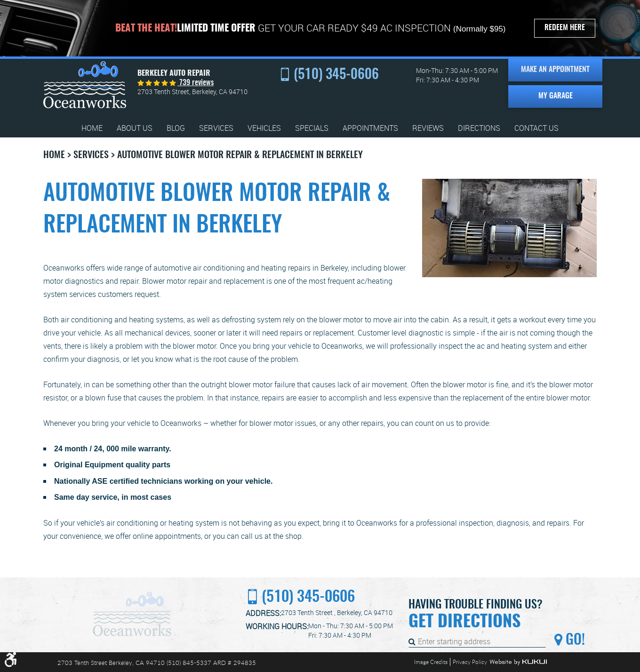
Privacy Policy (470, 662)
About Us (135, 128)
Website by (518, 662)
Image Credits (431, 662)
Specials (312, 128)
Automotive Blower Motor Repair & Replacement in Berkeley (240, 155)
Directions (479, 128)
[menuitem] (92, 128)
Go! (574, 640)
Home (92, 128)
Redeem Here (565, 28)
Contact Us (536, 128)
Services (216, 128)
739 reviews (196, 83)
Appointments (370, 128)
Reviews (428, 128)
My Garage (556, 96)
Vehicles (264, 128)
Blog (176, 128)
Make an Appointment (555, 70)
